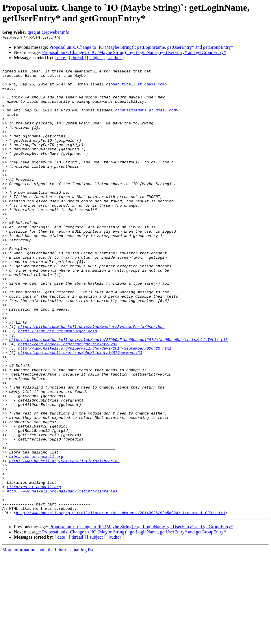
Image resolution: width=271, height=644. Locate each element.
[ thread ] (77, 58)
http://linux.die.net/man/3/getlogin (58, 384)
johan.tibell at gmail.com (137, 87)
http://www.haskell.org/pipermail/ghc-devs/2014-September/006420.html (95, 404)
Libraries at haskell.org (36, 534)
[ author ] (115, 58)
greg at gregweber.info (48, 32)
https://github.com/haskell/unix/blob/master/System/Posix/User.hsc (91, 378)
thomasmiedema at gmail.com (147, 119)
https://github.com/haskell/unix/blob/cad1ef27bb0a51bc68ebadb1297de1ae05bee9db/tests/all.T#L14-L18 (118, 394)
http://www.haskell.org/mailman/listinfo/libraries (64, 540)
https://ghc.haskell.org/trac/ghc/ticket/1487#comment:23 (80, 410)
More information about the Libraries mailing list (48, 639)
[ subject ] (96, 58)
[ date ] (61, 58)
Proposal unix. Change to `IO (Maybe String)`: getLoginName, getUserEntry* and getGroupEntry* (141, 47)
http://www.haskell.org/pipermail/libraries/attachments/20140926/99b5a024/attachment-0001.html (121, 602)
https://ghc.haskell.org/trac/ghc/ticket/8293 (68, 399)
